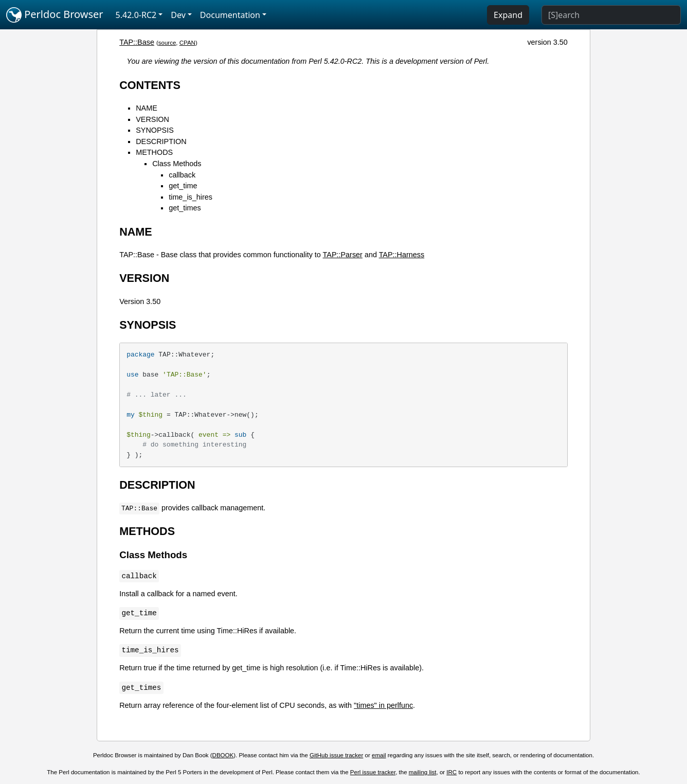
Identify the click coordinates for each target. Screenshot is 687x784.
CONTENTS (150, 85)
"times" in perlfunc (383, 705)
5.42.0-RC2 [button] (136, 15)
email (379, 755)
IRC (451, 772)
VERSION (152, 119)
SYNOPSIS (155, 130)
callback (182, 175)
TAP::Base (137, 42)
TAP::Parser (343, 255)
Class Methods (177, 164)
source (167, 43)
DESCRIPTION (161, 141)
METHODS (154, 152)
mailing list (423, 772)
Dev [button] (178, 15)
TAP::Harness (402, 255)
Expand (508, 15)
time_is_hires (191, 197)
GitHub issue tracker (336, 755)
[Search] (611, 15)
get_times (185, 208)
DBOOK (223, 755)
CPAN (187, 43)
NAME (147, 108)
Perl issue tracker (373, 772)
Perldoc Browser (55, 15)
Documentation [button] (230, 15)
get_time (183, 186)
